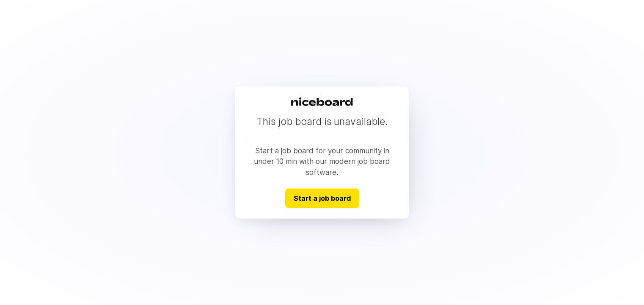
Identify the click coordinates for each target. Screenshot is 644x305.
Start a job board (322, 198)
